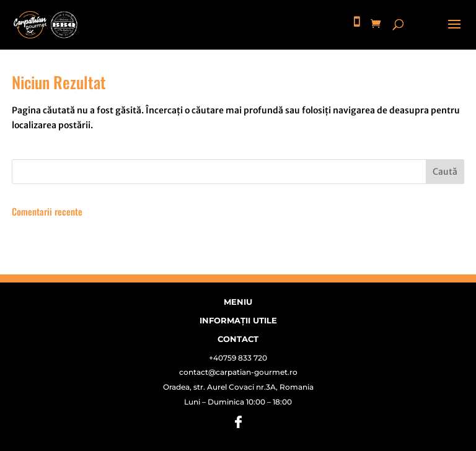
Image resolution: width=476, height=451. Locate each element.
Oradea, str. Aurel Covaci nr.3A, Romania (238, 387)
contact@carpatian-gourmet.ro (238, 372)
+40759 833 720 (238, 358)
